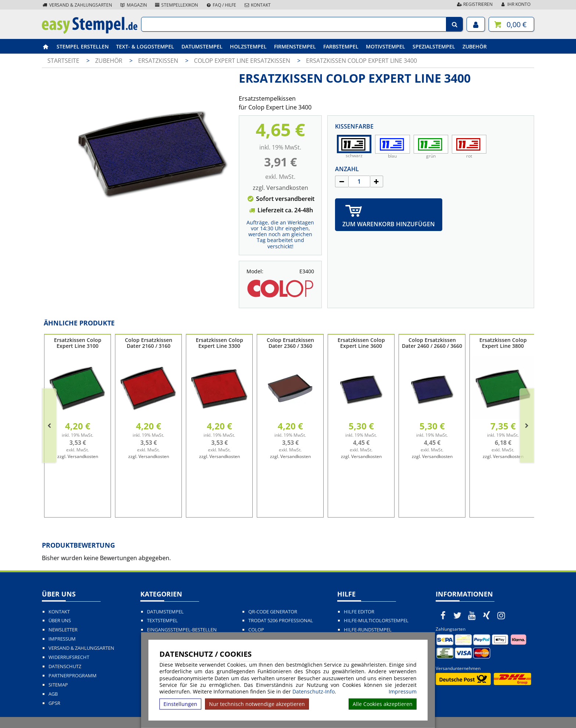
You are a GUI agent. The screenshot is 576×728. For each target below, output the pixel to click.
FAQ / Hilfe (221, 5)
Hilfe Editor (359, 612)
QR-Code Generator (273, 612)
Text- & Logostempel (145, 46)
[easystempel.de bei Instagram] (501, 615)
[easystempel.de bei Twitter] (458, 615)
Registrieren (474, 4)
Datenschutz (65, 666)
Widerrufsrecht (69, 657)
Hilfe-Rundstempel (368, 630)
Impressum (403, 692)
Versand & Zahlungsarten (77, 5)
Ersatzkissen (159, 61)
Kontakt (257, 5)
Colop (256, 630)
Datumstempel (202, 46)
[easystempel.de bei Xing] (487, 615)
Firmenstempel (295, 46)
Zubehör (475, 46)
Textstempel (162, 621)
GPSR (54, 703)
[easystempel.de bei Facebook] (443, 615)
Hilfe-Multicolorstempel (376, 621)
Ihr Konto (515, 4)
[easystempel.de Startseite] (90, 32)
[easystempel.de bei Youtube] (472, 615)
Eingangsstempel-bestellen (182, 630)
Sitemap (58, 685)
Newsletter (63, 630)
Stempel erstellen (83, 46)
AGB (53, 694)
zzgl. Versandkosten (280, 188)
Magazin (133, 5)
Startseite (63, 61)
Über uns (60, 621)
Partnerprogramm (73, 676)
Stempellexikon (176, 5)
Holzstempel (248, 46)
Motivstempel (386, 46)
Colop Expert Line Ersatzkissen (243, 61)
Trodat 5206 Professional (281, 621)
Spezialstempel (434, 46)
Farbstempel (341, 46)
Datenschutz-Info (314, 691)
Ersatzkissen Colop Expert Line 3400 (361, 61)
